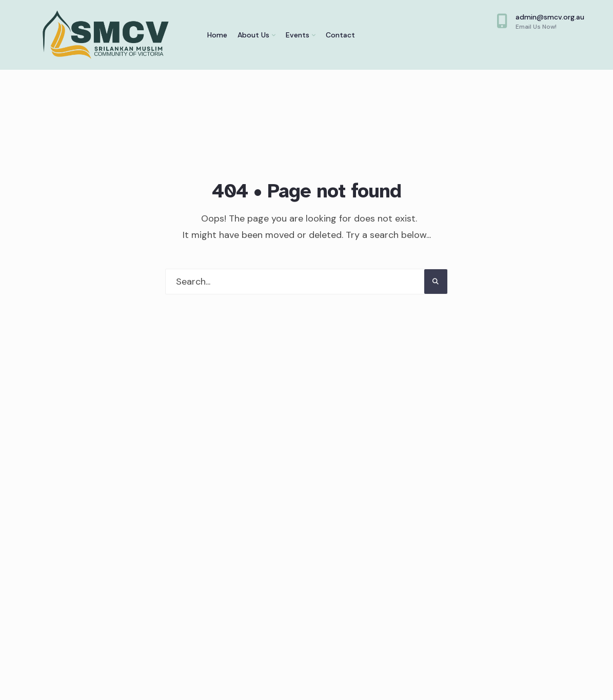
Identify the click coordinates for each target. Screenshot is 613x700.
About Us (253, 35)
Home (217, 35)
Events (298, 35)
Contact (340, 35)
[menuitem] (256, 35)
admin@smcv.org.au (540, 22)
